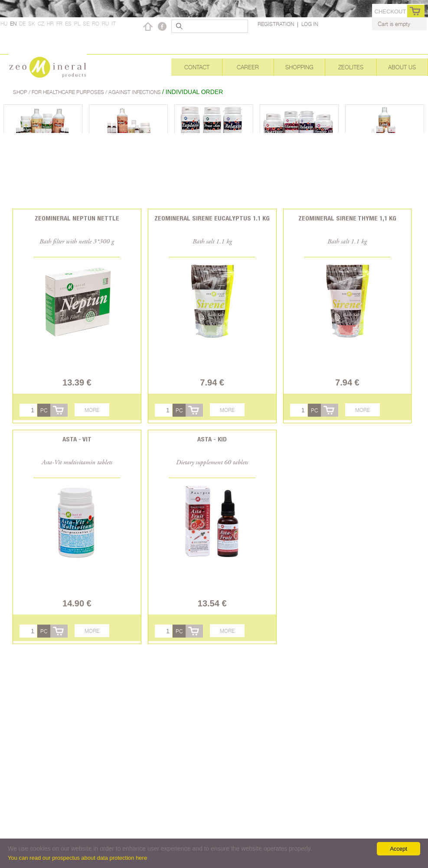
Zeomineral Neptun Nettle (77, 218)
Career (248, 67)
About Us (402, 67)
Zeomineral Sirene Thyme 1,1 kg (347, 218)
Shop (21, 92)
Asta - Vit (77, 439)
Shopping (299, 67)
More (92, 410)
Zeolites (351, 67)
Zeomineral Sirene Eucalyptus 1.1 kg (212, 218)
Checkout (390, 11)
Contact (197, 67)
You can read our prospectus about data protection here (77, 858)
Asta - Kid (212, 439)
